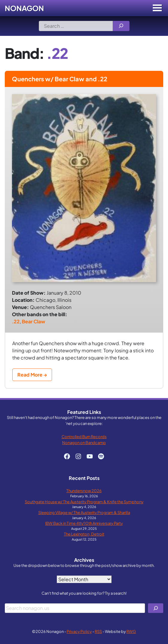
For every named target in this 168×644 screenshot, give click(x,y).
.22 (16, 321)
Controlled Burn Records (84, 436)
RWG (131, 631)
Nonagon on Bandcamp (84, 442)
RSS (98, 631)
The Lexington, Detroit (84, 534)
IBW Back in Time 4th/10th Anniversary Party (84, 523)
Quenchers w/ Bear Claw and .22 (60, 79)
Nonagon (24, 8)
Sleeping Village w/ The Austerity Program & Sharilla (84, 512)
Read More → (32, 375)
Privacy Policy (79, 631)
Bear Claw (33, 321)
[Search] (121, 26)
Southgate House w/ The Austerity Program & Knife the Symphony (84, 502)
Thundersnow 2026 (84, 491)
